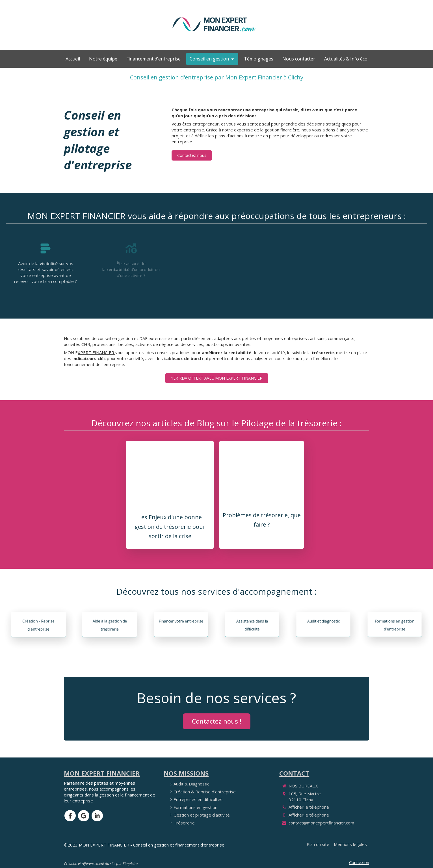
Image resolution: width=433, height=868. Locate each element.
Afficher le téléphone (309, 807)
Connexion (359, 862)
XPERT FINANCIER (97, 352)
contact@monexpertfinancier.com (321, 823)
